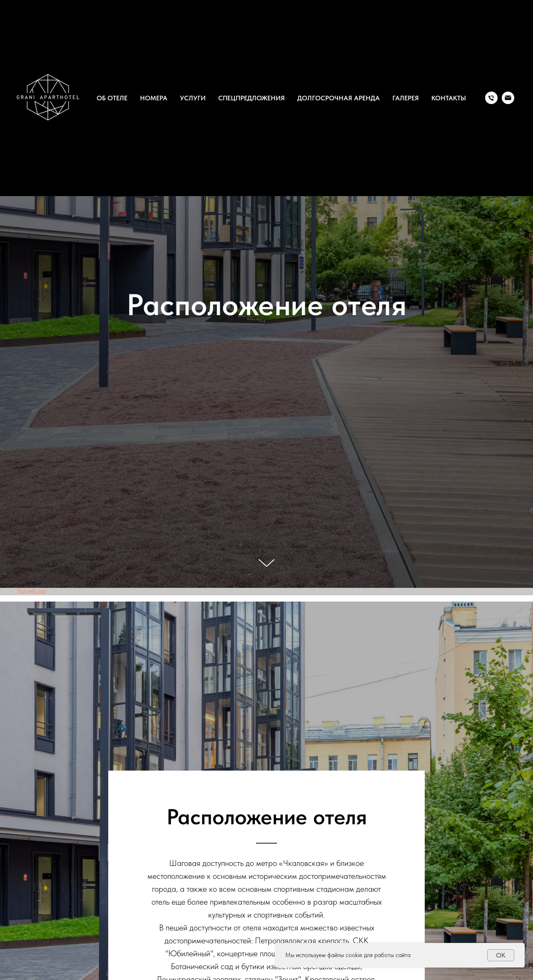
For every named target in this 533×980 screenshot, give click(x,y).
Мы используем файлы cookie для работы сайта (348, 955)
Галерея (406, 98)
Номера (154, 98)
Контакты (449, 98)
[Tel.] (491, 98)
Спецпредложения (252, 98)
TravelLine (31, 591)
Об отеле (112, 98)
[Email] (508, 98)
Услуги (193, 98)
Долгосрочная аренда (339, 98)
